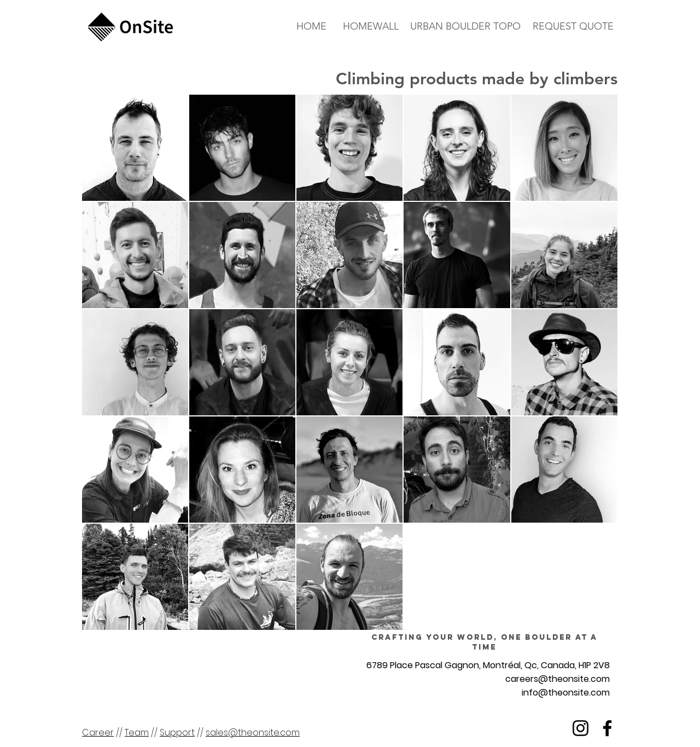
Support (177, 732)
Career (98, 732)
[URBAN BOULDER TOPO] (465, 27)
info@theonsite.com (566, 693)
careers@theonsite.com (558, 679)
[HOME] (311, 27)
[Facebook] (607, 728)
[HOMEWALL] (371, 27)
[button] (573, 27)
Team (137, 732)
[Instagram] (581, 728)
